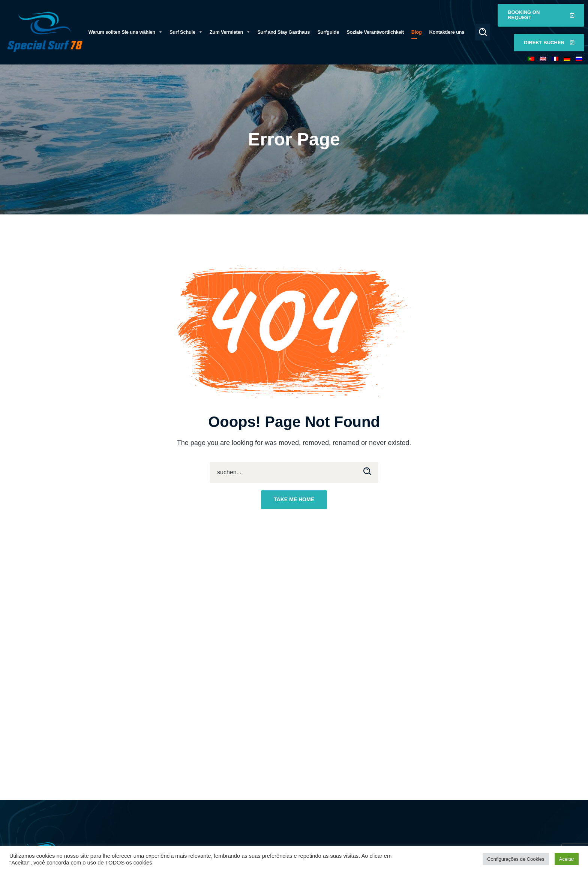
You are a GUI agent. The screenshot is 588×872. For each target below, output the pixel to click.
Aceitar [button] (567, 859)
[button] (483, 32)
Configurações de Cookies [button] (516, 859)
